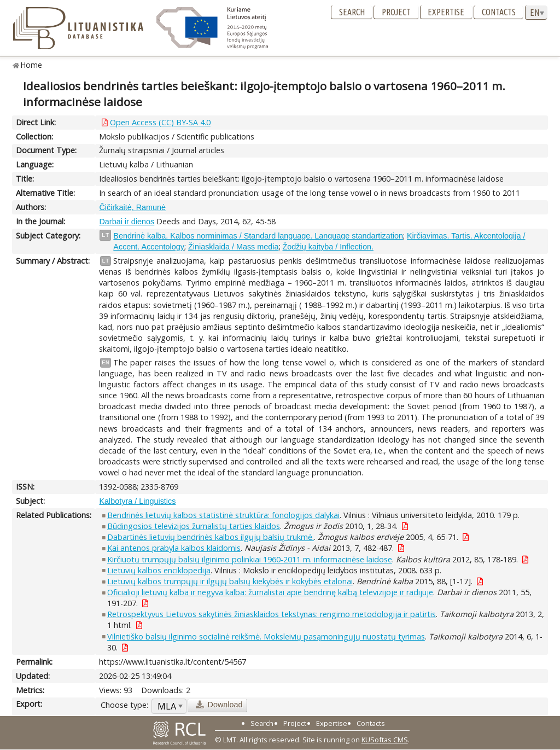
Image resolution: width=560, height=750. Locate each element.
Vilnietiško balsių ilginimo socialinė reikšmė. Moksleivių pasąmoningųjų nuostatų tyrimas (266, 636)
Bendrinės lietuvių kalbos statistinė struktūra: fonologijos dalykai (223, 515)
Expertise (446, 12)
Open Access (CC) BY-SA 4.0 (160, 122)
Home (31, 65)
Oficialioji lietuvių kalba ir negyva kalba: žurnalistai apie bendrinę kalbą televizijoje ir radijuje (270, 592)
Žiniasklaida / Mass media (234, 247)
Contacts (499, 12)
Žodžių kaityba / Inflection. (328, 247)
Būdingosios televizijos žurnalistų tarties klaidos (194, 526)
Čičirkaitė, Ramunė (132, 207)
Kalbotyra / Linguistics (137, 501)
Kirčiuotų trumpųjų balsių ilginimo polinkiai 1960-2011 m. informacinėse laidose (250, 559)
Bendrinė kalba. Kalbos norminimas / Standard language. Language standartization (258, 236)
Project (396, 12)
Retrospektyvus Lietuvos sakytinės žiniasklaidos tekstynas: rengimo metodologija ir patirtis (272, 614)
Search (352, 12)
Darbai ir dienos (127, 222)
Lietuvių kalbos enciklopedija (159, 570)
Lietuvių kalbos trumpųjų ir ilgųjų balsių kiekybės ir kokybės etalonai (230, 581)
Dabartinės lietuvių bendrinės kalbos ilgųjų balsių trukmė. (211, 537)
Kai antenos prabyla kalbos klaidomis (174, 548)
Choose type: (124, 705)
